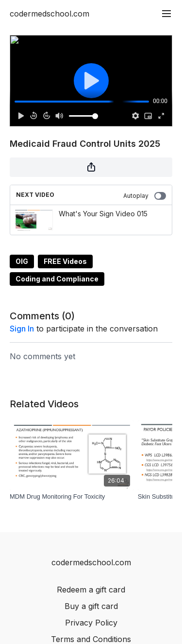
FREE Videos (65, 261)
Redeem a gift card (91, 590)
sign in (22, 329)
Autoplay (145, 196)
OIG (22, 261)
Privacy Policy (91, 623)
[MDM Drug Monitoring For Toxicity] (72, 497)
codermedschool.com (50, 14)
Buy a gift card (91, 606)
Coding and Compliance (57, 279)
